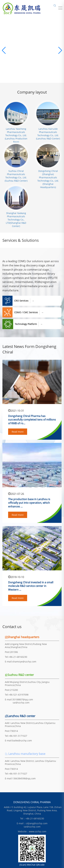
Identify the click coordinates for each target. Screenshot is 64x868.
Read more (18, 432)
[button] (60, 50)
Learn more (32, 69)
